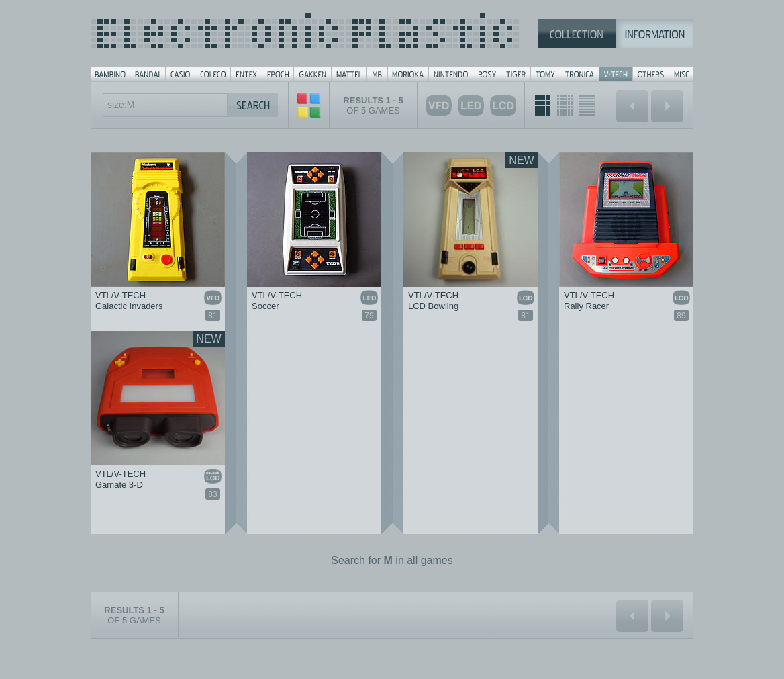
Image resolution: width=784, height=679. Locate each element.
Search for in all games (392, 560)
